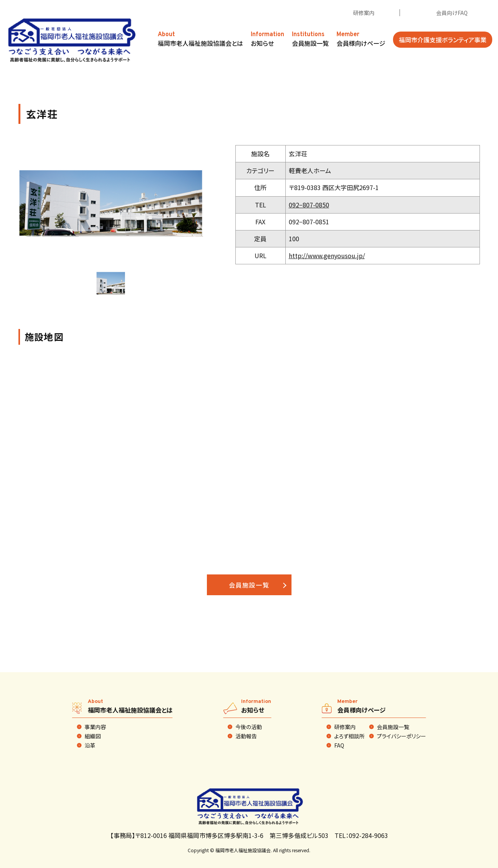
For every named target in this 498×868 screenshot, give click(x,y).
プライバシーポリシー (401, 736)
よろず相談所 (349, 736)
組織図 (93, 736)
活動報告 (246, 736)
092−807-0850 (309, 205)
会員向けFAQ (452, 13)
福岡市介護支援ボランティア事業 (443, 40)
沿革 (90, 745)
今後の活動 (249, 727)
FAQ (339, 745)
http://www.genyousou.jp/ (327, 255)
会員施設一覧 (249, 585)
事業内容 (95, 727)
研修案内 (364, 13)
